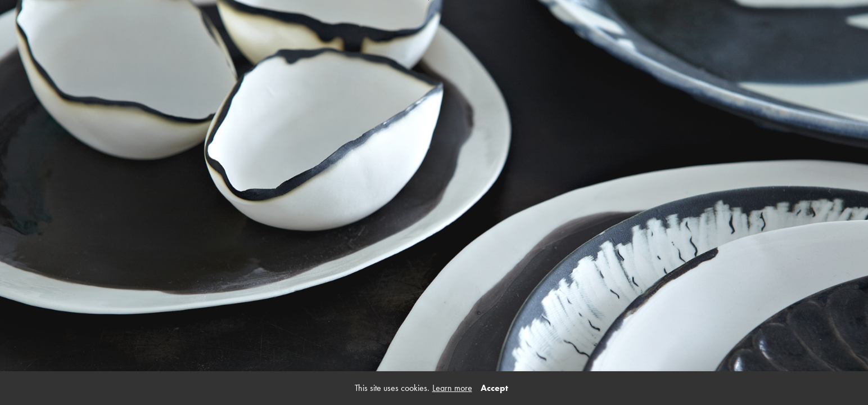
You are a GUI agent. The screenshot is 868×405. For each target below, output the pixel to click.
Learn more (452, 388)
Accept (494, 388)
